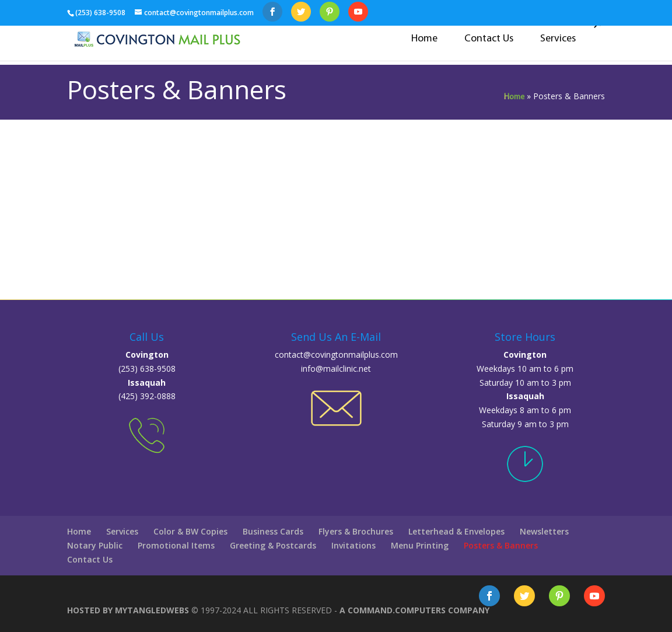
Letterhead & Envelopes (456, 531)
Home (424, 39)
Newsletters (544, 531)
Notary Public (95, 545)
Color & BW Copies (190, 531)
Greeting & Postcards (273, 545)
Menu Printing (420, 545)
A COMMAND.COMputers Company (414, 610)
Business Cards (273, 531)
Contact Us (489, 39)
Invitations (353, 545)
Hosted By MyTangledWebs (129, 610)
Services (558, 39)
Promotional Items (176, 545)
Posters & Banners (501, 545)
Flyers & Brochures (356, 531)
